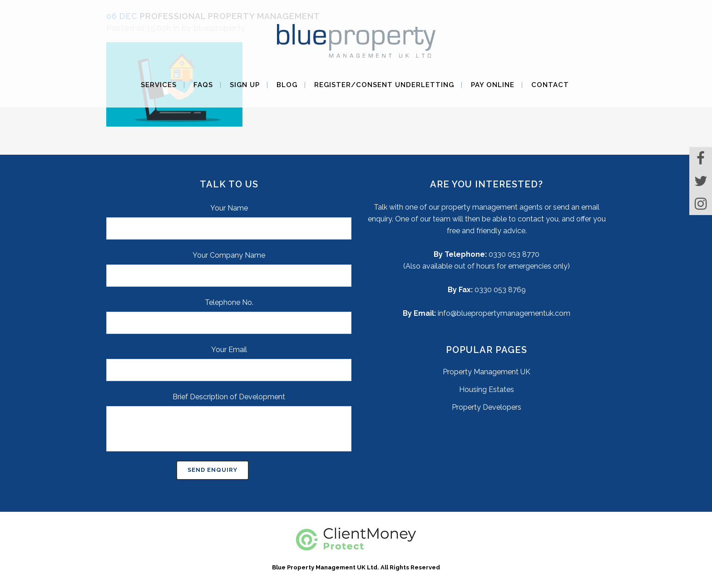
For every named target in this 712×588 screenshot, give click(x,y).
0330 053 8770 (514, 254)
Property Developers (487, 407)
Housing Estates (487, 390)
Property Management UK (487, 372)
